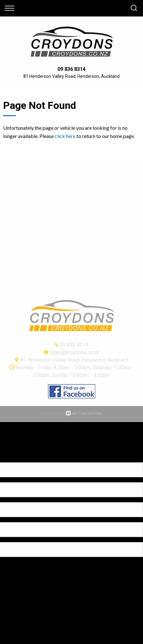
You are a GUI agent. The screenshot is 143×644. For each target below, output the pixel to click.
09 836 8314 (71, 69)
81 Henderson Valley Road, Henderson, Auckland (71, 76)
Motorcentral (84, 414)
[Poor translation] (15, 457)
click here (65, 136)
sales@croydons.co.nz (74, 352)
